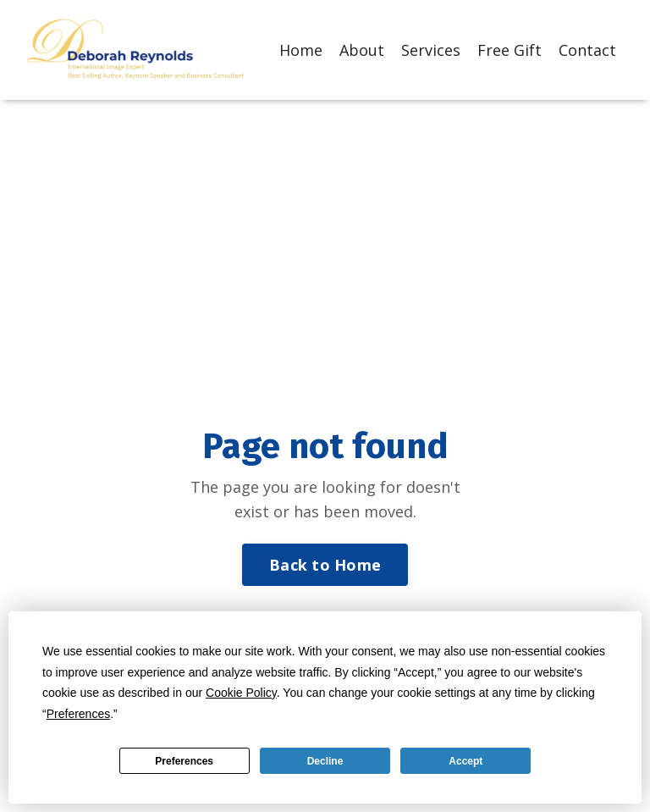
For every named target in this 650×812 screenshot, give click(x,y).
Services (431, 50)
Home (301, 50)
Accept (465, 761)
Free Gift (510, 50)
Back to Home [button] (325, 565)
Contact (587, 50)
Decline (325, 761)
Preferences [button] (78, 714)
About (362, 50)
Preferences (184, 761)
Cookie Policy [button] (241, 693)
